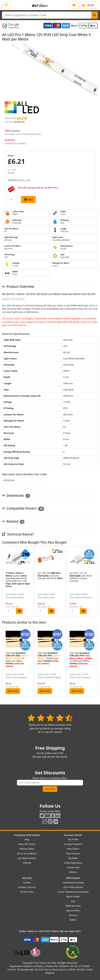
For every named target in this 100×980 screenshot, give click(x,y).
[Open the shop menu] (6, 5)
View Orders (73, 849)
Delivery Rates (27, 849)
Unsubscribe (73, 867)
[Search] (95, 15)
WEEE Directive (73, 906)
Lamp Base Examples (73, 882)
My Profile (73, 839)
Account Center (73, 835)
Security (27, 878)
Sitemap (27, 863)
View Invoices (73, 853)
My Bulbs (73, 858)
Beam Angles (73, 896)
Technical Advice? (18, 534)
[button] (95, 582)
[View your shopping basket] (88, 5)
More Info (13, 691)
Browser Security (27, 887)
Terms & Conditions (27, 853)
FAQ (73, 901)
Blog (27, 839)
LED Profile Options (73, 887)
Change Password (73, 844)
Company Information (27, 835)
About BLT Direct (27, 844)
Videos (73, 920)
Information (73, 878)
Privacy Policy (27, 892)
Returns (73, 872)
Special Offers (73, 910)
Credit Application (73, 863)
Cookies (27, 882)
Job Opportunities (27, 858)
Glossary (73, 915)
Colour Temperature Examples (73, 892)
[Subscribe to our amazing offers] (50, 783)
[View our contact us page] (74, 5)
